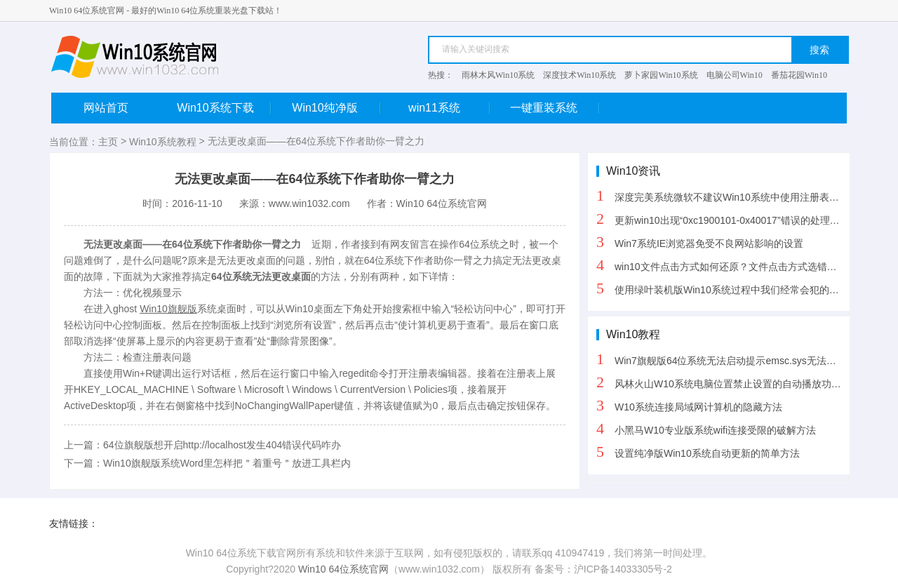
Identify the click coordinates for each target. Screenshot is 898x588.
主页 (108, 142)
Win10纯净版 (336, 108)
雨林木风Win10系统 (498, 75)
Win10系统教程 (163, 142)
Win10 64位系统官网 (343, 569)
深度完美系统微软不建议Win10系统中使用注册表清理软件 (723, 195)
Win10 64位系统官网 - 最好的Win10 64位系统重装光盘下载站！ (166, 11)
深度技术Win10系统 (579, 75)
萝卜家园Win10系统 (661, 75)
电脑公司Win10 (735, 75)
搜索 (819, 50)
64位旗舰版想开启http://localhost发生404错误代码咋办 (222, 445)
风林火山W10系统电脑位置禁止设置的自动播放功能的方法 (723, 382)
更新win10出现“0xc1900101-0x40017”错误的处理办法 (723, 219)
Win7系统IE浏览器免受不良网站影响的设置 (700, 242)
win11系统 (449, 108)
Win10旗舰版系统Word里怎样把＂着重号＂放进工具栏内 (227, 463)
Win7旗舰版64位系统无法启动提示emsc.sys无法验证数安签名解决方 (723, 359)
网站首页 (106, 108)
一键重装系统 (554, 108)
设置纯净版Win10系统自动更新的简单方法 (698, 452)
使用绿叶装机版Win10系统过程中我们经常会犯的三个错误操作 (723, 288)
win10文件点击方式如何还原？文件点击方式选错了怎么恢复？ (723, 265)
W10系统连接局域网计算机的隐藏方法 (689, 405)
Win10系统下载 (223, 108)
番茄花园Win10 (799, 75)
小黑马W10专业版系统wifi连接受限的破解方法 (706, 428)
